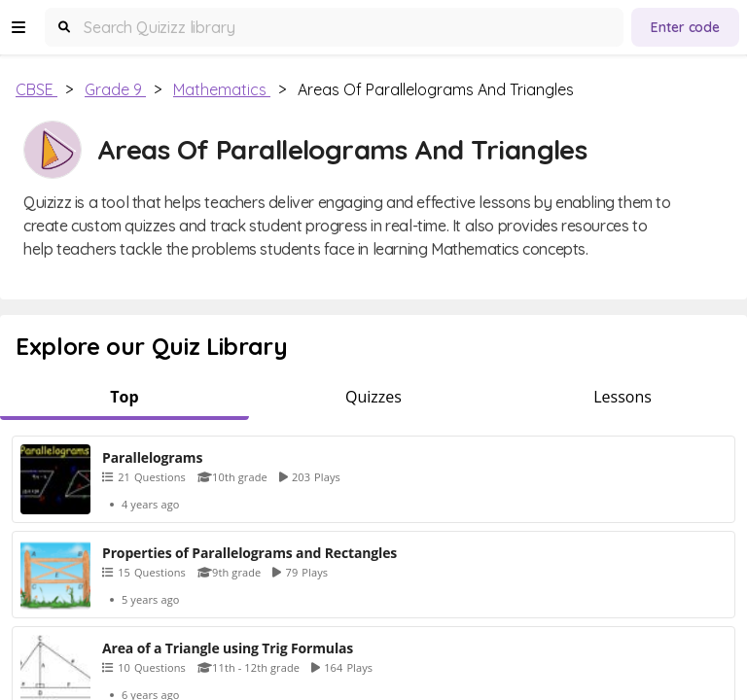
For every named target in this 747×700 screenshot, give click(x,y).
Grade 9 (115, 89)
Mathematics (222, 89)
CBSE (36, 89)
